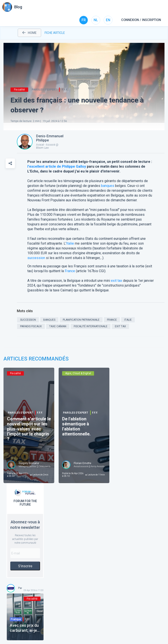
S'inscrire (25, 566)
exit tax (116, 281)
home (29, 33)
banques (108, 186)
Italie (70, 243)
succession (36, 258)
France (70, 271)
